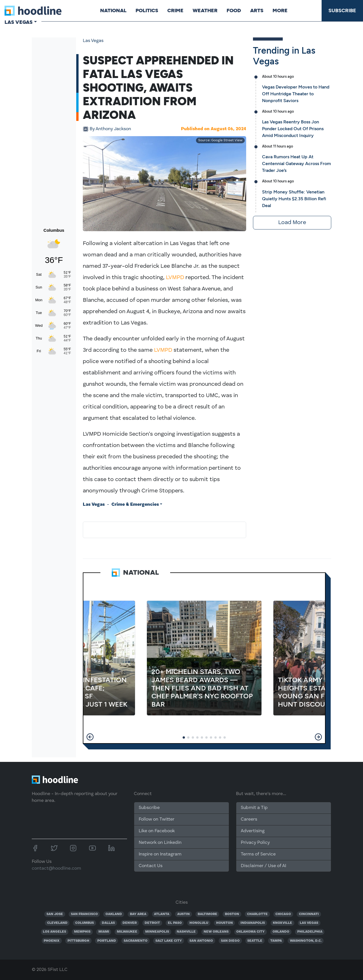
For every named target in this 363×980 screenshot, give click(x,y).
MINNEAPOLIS (157, 932)
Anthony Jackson (110, 129)
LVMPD (175, 278)
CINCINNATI (309, 914)
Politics (147, 10)
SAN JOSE (55, 914)
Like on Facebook (157, 831)
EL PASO (175, 923)
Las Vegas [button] (19, 22)
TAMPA (276, 941)
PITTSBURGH (78, 941)
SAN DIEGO (230, 941)
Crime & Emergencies (135, 505)
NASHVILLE (186, 932)
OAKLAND (114, 914)
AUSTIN (183, 914)
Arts (257, 10)
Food (234, 10)
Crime (175, 10)
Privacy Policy (255, 843)
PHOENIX (52, 941)
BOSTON (232, 914)
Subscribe (342, 10)
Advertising (253, 831)
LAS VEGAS (309, 923)
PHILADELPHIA (310, 932)
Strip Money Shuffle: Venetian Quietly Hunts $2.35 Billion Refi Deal (294, 199)
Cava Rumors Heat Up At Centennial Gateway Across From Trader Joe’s (296, 164)
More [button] (280, 10)
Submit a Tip (254, 808)
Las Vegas (93, 41)
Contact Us (151, 866)
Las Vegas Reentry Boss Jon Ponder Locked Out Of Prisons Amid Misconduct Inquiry (293, 129)
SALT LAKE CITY (169, 941)
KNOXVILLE (282, 923)
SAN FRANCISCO (84, 914)
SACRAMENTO (136, 941)
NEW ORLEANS (216, 932)
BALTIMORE (207, 914)
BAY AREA (138, 914)
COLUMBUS (85, 923)
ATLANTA (162, 914)
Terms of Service (258, 854)
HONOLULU (199, 923)
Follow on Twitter (157, 819)
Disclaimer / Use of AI (263, 866)
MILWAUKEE (127, 932)
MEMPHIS (82, 932)
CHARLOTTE (257, 914)
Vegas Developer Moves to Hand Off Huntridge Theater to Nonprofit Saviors (296, 94)
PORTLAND (107, 941)
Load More (292, 223)
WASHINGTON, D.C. (306, 941)
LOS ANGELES (54, 932)
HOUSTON (224, 923)
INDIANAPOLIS (253, 923)
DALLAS (108, 923)
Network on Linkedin (160, 843)
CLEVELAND (57, 923)
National (113, 10)
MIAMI (104, 932)
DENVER (130, 923)
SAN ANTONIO (201, 941)
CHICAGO (283, 914)
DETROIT (152, 923)
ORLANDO (281, 932)
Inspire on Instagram (160, 854)
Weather (205, 10)
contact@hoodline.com (56, 869)
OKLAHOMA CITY (250, 932)
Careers (249, 819)
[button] (90, 737)
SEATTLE (255, 941)
